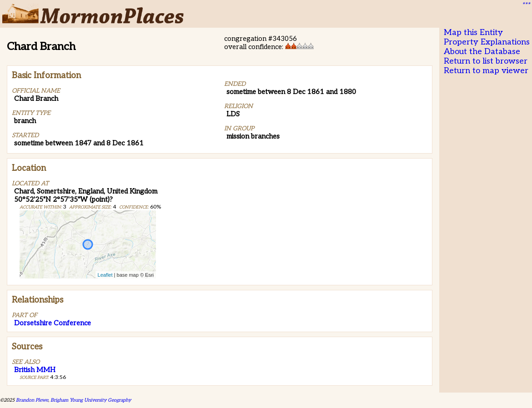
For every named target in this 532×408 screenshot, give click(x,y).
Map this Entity (473, 32)
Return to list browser (486, 61)
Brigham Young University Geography (91, 400)
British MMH (35, 370)
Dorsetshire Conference (53, 323)
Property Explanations (487, 42)
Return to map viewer (486, 71)
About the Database (482, 52)
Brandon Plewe (32, 400)
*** (526, 5)
